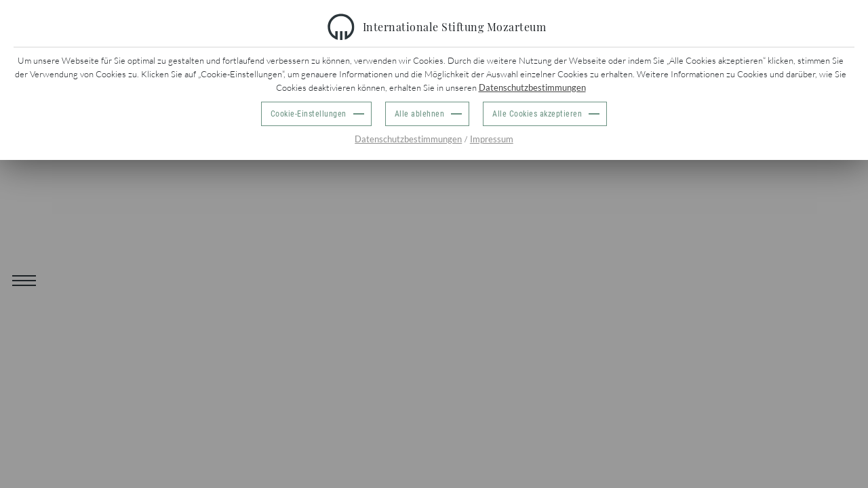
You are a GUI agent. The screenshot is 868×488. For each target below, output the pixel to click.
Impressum (492, 139)
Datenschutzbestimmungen (532, 87)
